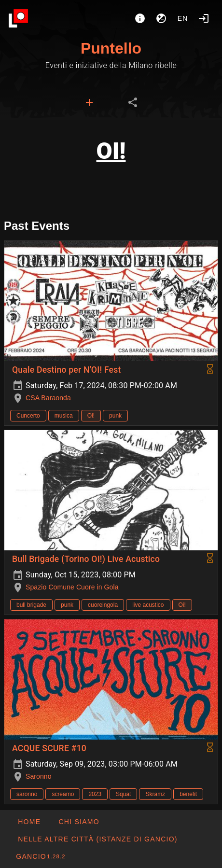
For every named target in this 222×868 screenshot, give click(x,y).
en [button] (183, 18)
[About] (140, 18)
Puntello (111, 48)
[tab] (89, 102)
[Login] (204, 18)
